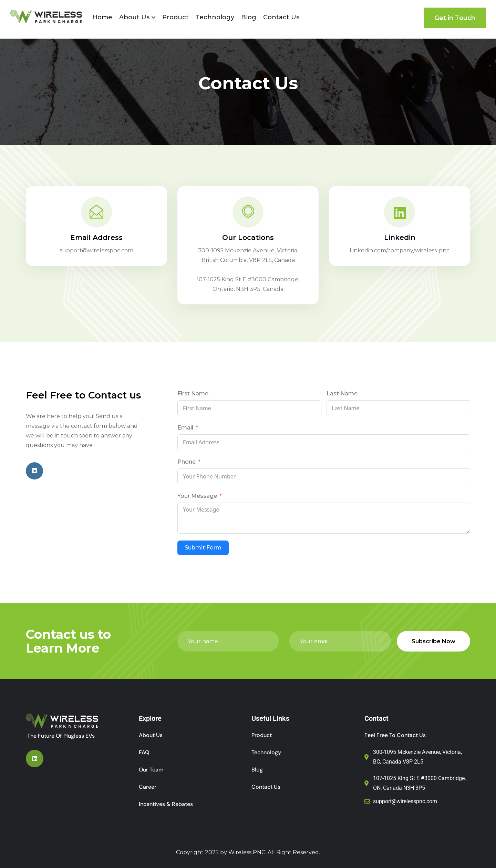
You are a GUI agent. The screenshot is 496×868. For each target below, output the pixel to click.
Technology (215, 17)
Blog (249, 17)
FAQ (144, 752)
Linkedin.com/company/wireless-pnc (400, 250)
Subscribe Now (433, 641)
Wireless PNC (247, 852)
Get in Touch (455, 18)
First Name (193, 393)
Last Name (342, 393)
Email (185, 428)
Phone (187, 462)
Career (148, 787)
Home (102, 17)
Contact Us (281, 17)
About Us (134, 17)
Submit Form (203, 548)
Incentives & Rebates (166, 804)
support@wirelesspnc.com (96, 250)
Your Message (197, 496)
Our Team (151, 770)
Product (175, 17)
